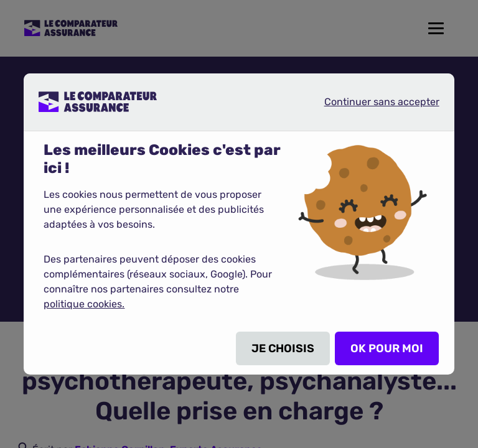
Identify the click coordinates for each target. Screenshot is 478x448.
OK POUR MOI (387, 348)
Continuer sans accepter (372, 101)
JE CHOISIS (283, 348)
